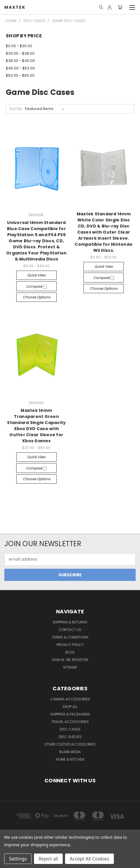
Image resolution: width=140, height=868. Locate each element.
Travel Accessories (70, 722)
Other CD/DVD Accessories (70, 744)
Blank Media (70, 752)
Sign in (58, 660)
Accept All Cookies (89, 859)
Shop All (70, 707)
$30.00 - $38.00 (20, 53)
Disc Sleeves (70, 737)
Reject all (48, 859)
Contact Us (70, 630)
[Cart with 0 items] (120, 7)
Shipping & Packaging (70, 714)
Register (80, 660)
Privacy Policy (70, 645)
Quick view (36, 275)
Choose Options (36, 297)
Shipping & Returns (70, 622)
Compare (36, 286)
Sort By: (16, 109)
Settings (18, 859)
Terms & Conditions (70, 637)
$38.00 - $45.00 (20, 61)
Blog (70, 652)
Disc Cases (70, 729)
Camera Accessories (70, 699)
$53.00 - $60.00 (20, 75)
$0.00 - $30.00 (19, 46)
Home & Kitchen (70, 759)
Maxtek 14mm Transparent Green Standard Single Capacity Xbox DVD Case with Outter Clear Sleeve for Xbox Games (36, 426)
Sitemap (70, 667)
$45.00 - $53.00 (20, 68)
